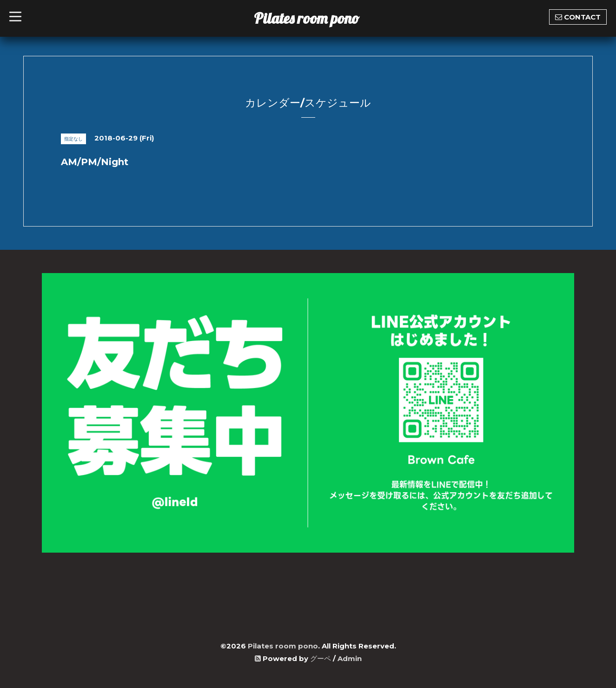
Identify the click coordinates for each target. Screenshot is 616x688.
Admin (350, 658)
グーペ (321, 658)
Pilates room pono (314, 18)
